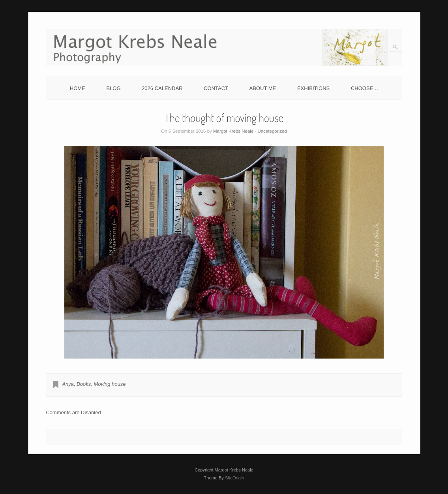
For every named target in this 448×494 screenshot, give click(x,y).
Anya (68, 384)
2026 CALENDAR (162, 88)
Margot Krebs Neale (233, 131)
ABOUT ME (263, 88)
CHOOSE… (365, 88)
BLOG (113, 88)
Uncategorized (272, 131)
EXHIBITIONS (313, 88)
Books (84, 384)
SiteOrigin (235, 478)
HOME (78, 88)
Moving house (110, 384)
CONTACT (216, 88)
